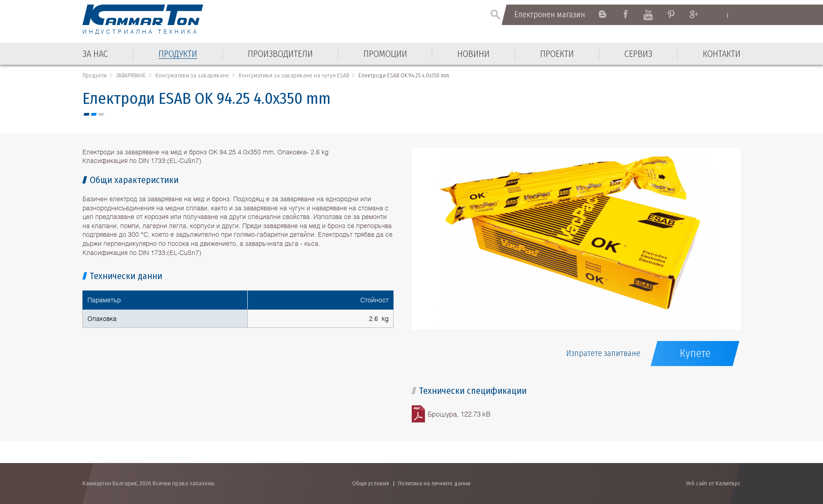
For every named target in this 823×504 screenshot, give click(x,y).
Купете (695, 353)
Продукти (95, 75)
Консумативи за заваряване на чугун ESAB (294, 75)
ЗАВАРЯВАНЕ (131, 75)
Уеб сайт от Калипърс (713, 483)
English (718, 15)
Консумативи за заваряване (192, 75)
